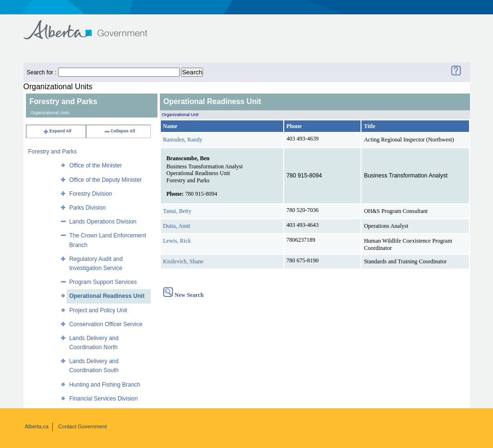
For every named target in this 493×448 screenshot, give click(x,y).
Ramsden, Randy (183, 140)
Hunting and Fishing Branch (105, 385)
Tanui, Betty (177, 211)
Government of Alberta (93, 25)
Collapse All (119, 131)
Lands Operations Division (103, 222)
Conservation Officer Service (106, 324)
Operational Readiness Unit (107, 296)
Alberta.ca (37, 426)
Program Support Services (103, 282)
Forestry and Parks (53, 152)
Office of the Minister (96, 165)
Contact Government (83, 426)
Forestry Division (90, 194)
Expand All (57, 131)
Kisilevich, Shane (184, 261)
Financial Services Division (103, 399)
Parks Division (87, 208)
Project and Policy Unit (98, 310)
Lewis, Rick (177, 241)
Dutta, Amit (177, 226)
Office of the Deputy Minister (105, 180)
